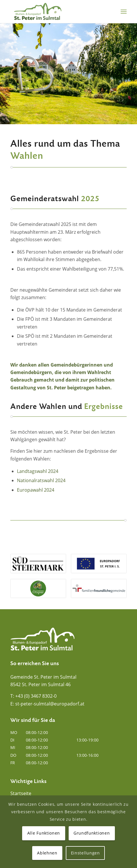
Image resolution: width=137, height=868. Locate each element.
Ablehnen (47, 853)
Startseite (21, 793)
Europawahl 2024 (36, 490)
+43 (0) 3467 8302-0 (36, 696)
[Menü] (124, 12)
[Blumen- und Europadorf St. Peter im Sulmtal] (57, 12)
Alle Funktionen (44, 833)
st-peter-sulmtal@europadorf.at (50, 704)
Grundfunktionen (92, 833)
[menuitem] (124, 12)
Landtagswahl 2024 (38, 471)
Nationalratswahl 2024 (41, 480)
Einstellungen (85, 853)
